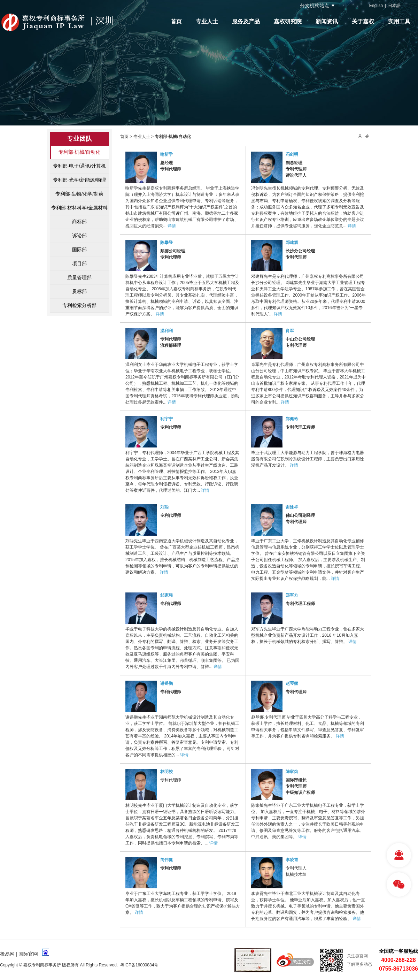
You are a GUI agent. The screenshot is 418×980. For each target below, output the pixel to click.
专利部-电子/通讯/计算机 (79, 166)
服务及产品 (246, 21)
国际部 (79, 250)
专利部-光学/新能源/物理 (79, 180)
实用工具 (399, 21)
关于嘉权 (363, 21)
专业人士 (207, 21)
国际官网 (28, 954)
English (376, 6)
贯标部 (79, 291)
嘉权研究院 (288, 21)
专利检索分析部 (79, 305)
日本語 (394, 6)
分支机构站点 (315, 6)
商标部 (79, 222)
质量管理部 (79, 277)
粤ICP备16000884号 (139, 965)
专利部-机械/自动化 (80, 152)
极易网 (7, 954)
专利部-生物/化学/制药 (79, 194)
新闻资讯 (327, 21)
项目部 (79, 263)
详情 (172, 226)
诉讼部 (79, 236)
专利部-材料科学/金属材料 (80, 208)
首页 (176, 21)
